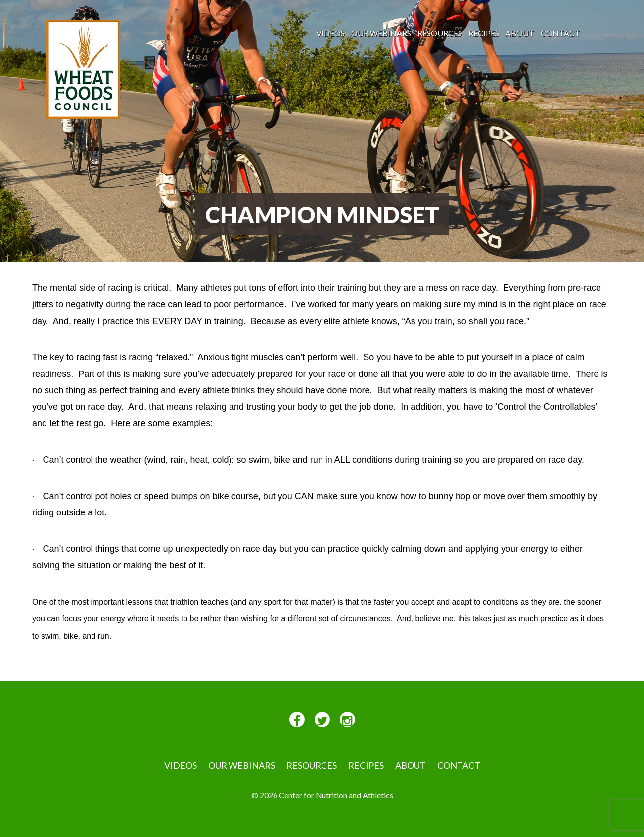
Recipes (484, 33)
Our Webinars (381, 33)
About (520, 33)
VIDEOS (330, 33)
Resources (440, 33)
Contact (560, 33)
